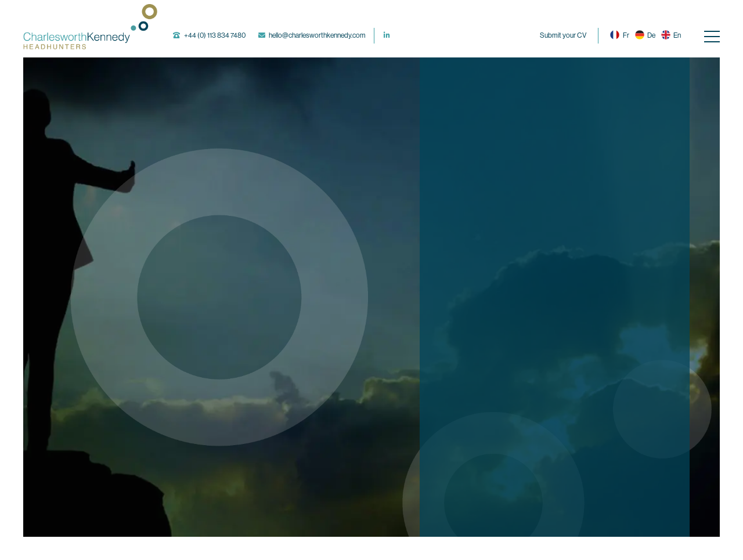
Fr (619, 35)
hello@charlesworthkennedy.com (317, 35)
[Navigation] (712, 36)
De (645, 35)
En (671, 35)
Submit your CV (563, 35)
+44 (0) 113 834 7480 (215, 35)
